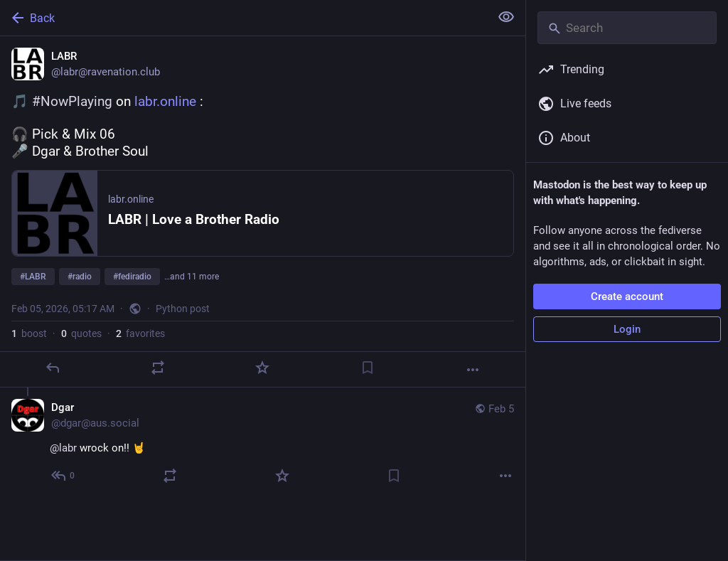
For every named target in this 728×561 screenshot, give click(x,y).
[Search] (627, 28)
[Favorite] (262, 368)
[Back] (243, 18)
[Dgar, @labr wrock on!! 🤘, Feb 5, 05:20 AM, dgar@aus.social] (263, 443)
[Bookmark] (368, 368)
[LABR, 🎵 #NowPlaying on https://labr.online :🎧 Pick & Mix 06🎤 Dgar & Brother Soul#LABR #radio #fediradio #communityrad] (263, 212)
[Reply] (53, 368)
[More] (473, 370)
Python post (183, 309)
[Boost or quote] (158, 368)
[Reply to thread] (64, 476)
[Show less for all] (506, 17)
